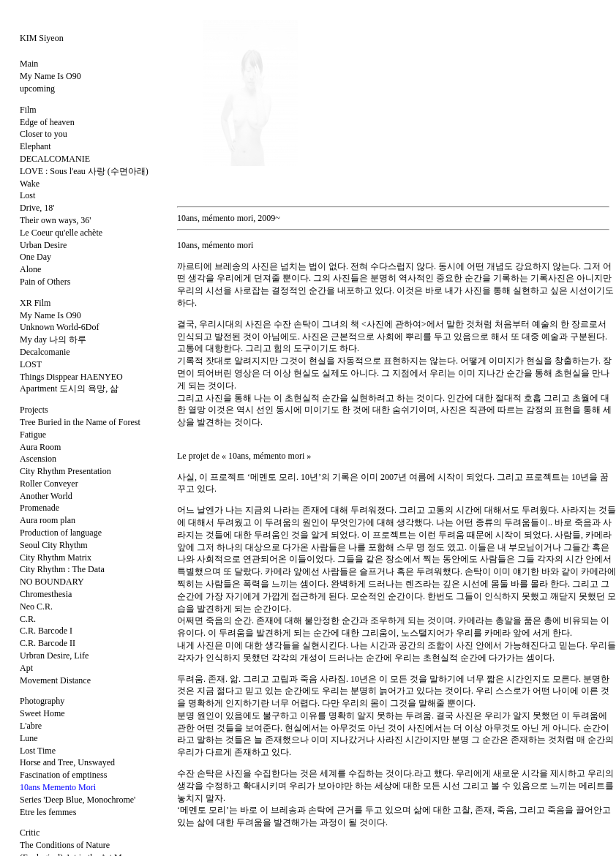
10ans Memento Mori (58, 787)
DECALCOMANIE (55, 159)
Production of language (61, 533)
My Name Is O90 (50, 76)
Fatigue (33, 435)
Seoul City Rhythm (54, 545)
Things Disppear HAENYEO (71, 377)
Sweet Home (42, 713)
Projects (34, 410)
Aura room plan (48, 520)
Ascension (38, 459)
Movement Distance (55, 680)
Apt (26, 668)
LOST (31, 364)
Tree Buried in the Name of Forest (80, 422)
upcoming (37, 89)
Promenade (40, 508)
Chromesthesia (46, 594)
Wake (30, 184)
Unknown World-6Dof (59, 327)
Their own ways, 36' (55, 220)
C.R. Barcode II (48, 643)
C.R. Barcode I (46, 631)
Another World (46, 496)
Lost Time (38, 751)
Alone (30, 269)
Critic (30, 833)
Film (28, 110)
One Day (35, 257)
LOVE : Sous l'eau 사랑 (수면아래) (84, 171)
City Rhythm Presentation (65, 471)
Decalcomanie (45, 352)
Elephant (35, 146)
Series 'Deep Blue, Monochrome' (78, 800)
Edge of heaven (47, 122)
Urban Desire (43, 245)
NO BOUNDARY (52, 582)
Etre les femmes (48, 812)
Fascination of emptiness (63, 775)
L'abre (31, 726)
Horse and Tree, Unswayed (67, 762)
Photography (42, 701)
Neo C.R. (36, 607)
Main (29, 64)
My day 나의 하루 (53, 339)
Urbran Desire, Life (54, 656)
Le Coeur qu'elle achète (61, 233)
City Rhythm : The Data (62, 569)
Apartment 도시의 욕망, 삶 (69, 388)
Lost (27, 195)
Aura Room (40, 447)
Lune (29, 738)
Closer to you (44, 134)
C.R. (28, 619)
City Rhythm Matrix (56, 557)
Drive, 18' (37, 208)
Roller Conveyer (49, 484)
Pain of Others (45, 282)
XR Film (35, 303)
